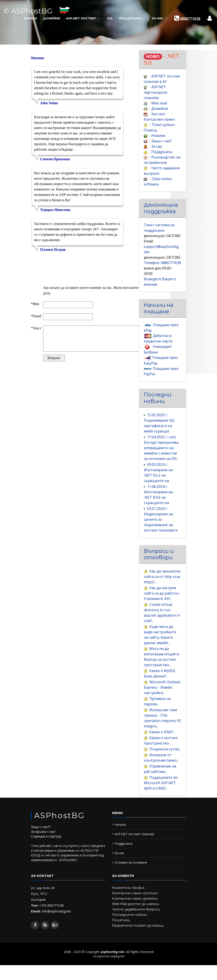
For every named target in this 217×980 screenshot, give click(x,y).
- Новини (157, 138)
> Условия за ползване (130, 884)
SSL (110, 18)
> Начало (119, 846)
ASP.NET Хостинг (81, 18)
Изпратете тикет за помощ (138, 947)
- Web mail (158, 104)
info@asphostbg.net (56, 933)
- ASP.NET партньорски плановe (155, 93)
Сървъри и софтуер (46, 858)
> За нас (118, 874)
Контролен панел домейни (135, 920)
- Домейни (158, 110)
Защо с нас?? (41, 848)
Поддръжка (130, 18)
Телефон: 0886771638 (162, 268)
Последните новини (130, 936)
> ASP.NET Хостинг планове (133, 855)
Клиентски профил (128, 909)
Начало (30, 18)
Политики (121, 942)
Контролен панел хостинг (135, 914)
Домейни (52, 18)
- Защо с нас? (160, 144)
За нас (158, 18)
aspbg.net (117, 978)
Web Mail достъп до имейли (135, 925)
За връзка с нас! (43, 853)
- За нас (156, 149)
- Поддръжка (161, 155)
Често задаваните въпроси (136, 931)
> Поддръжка (122, 865)
